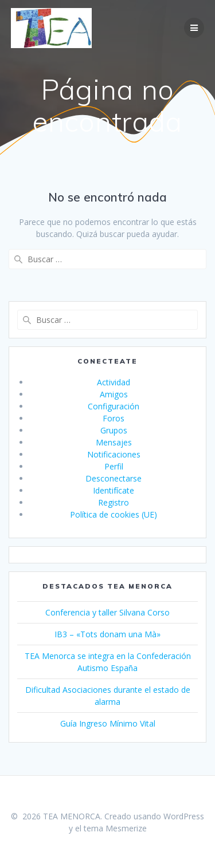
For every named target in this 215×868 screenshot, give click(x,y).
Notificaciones (114, 454)
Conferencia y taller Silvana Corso (107, 612)
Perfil (114, 466)
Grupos (114, 430)
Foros (114, 418)
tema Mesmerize (115, 828)
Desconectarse (114, 478)
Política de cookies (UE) (114, 514)
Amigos (114, 394)
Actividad (114, 382)
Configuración (114, 406)
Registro (114, 502)
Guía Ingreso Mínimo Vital (108, 723)
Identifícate (114, 490)
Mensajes (114, 442)
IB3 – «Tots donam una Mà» (107, 634)
